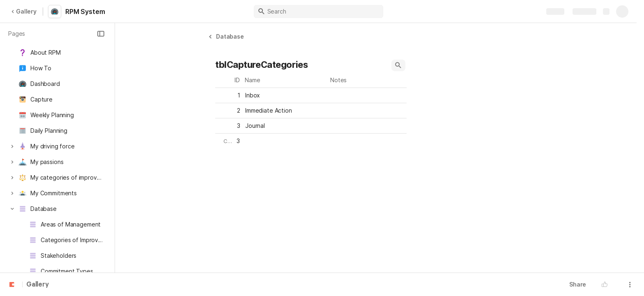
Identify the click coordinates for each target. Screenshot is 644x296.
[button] (101, 34)
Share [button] (578, 284)
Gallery (24, 11)
